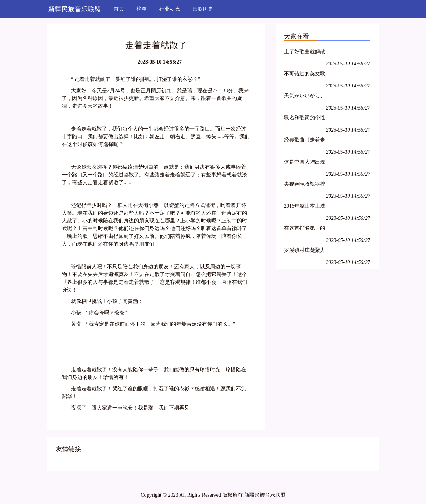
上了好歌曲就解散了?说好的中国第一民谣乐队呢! (306, 53)
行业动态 (170, 9)
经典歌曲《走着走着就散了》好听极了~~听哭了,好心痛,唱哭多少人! (305, 141)
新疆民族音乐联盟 (75, 9)
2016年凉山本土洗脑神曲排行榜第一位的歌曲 (305, 207)
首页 (119, 9)
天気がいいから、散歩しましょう (305, 97)
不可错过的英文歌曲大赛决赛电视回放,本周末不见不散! (305, 75)
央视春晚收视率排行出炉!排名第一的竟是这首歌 (306, 185)
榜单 (142, 9)
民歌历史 (203, 9)
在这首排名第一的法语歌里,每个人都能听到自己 (305, 229)
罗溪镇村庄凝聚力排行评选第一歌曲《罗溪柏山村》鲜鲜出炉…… (305, 251)
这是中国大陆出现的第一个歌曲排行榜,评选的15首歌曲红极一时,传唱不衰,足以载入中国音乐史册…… (306, 163)
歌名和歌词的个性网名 (305, 119)
